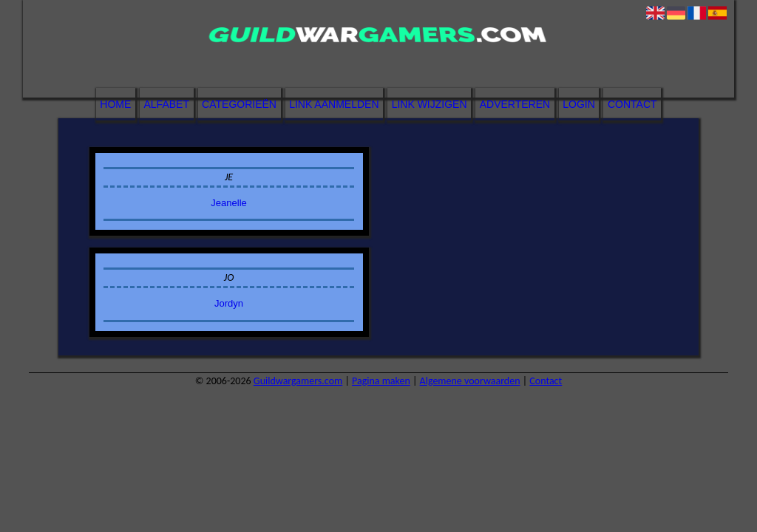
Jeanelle (228, 203)
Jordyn (229, 303)
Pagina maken (381, 381)
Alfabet (167, 104)
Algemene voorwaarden (470, 381)
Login (579, 104)
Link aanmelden (334, 104)
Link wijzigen (430, 104)
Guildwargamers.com (298, 381)
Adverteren (515, 104)
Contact (632, 104)
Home (115, 104)
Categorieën (239, 104)
